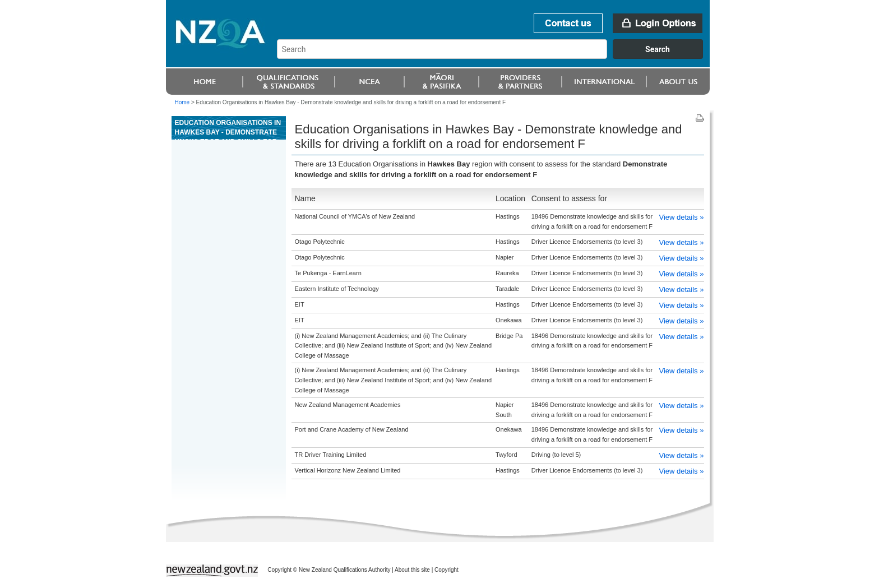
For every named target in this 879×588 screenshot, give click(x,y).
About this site (412, 570)
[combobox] (495, 56)
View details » (681, 217)
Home (182, 102)
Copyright (447, 570)
